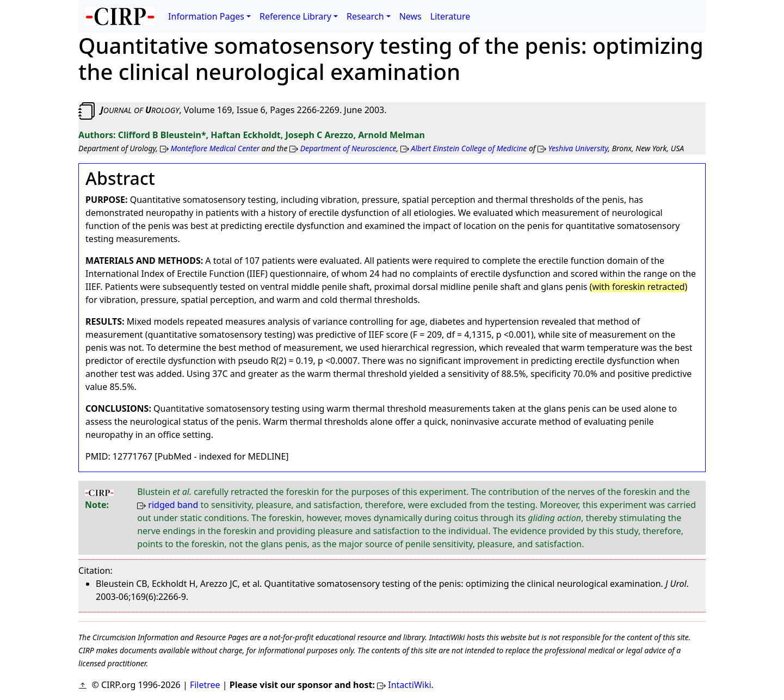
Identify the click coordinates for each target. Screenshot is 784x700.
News (410, 16)
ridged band (173, 505)
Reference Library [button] (295, 16)
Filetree (205, 685)
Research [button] (365, 16)
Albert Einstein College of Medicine (469, 148)
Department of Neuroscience (348, 148)
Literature (450, 16)
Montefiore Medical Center (215, 148)
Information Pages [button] (206, 16)
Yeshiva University (578, 148)
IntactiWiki (409, 685)
